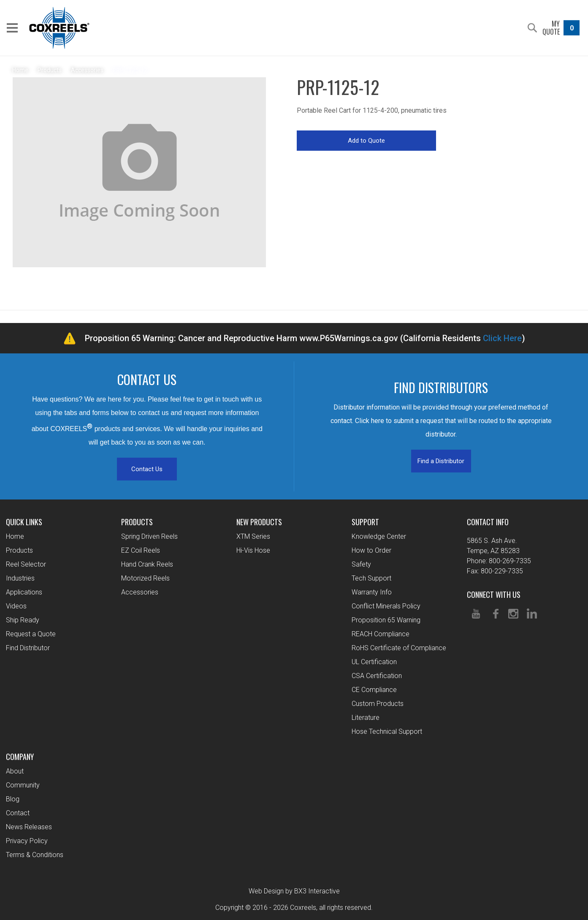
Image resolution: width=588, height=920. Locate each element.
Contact (18, 813)
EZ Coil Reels (141, 550)
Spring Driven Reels (149, 536)
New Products (259, 522)
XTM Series (253, 536)
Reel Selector (26, 564)
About (15, 771)
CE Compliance (374, 690)
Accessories (140, 592)
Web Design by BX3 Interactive (294, 891)
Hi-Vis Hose (253, 550)
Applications (24, 592)
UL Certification (374, 662)
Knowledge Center (379, 536)
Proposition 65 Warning (386, 620)
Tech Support (371, 578)
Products (19, 550)
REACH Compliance (381, 634)
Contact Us (147, 469)
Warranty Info (372, 592)
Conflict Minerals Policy (386, 606)
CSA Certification (377, 676)
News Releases (29, 827)
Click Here (502, 338)
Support (365, 522)
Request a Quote (31, 634)
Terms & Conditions (35, 855)
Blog (13, 799)
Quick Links (24, 522)
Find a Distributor (441, 461)
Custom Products (378, 704)
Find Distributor (28, 648)
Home (15, 536)
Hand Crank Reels (147, 564)
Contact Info (488, 522)
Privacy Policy (27, 841)
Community (23, 785)
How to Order (371, 550)
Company (20, 757)
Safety (361, 564)
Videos (16, 606)
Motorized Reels (145, 578)
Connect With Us (494, 594)
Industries (20, 578)
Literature (366, 718)
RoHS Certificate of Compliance (399, 648)
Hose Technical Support (387, 731)
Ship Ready (23, 620)
